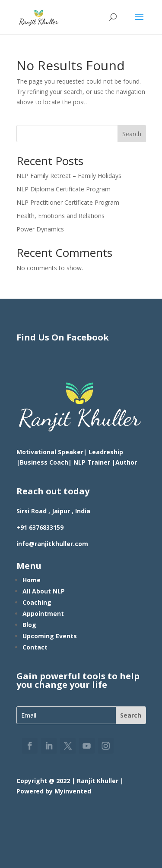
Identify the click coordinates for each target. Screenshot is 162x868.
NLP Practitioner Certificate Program (68, 202)
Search (132, 134)
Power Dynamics (40, 229)
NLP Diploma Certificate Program (64, 189)
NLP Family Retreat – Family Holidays (69, 176)
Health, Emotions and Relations (60, 216)
